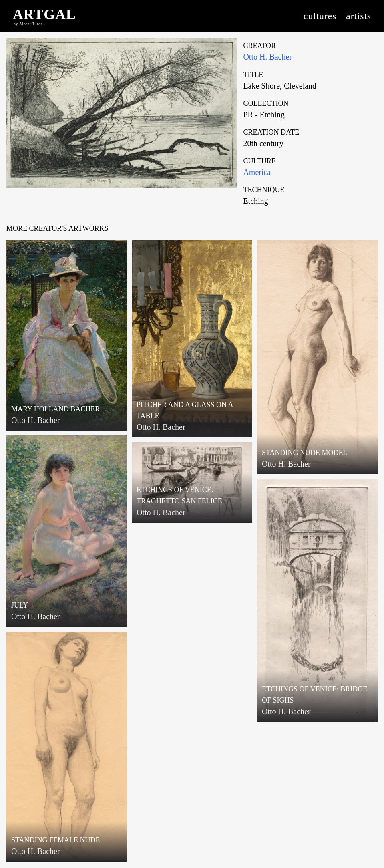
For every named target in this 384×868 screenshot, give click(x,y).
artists (359, 16)
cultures (320, 16)
